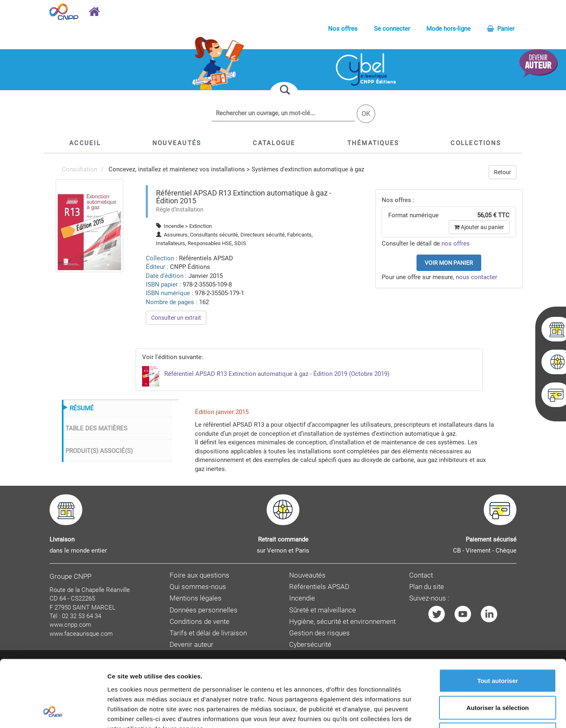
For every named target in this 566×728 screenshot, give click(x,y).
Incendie (302, 598)
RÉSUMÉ (82, 408)
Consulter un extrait (176, 318)
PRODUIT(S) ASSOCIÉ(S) (99, 451)
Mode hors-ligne (448, 29)
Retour (503, 172)
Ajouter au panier (479, 227)
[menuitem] (89, 225)
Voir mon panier (449, 263)
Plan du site (427, 587)
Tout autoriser (498, 620)
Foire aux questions (199, 575)
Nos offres (343, 29)
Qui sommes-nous (198, 587)
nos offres (456, 243)
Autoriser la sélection (498, 647)
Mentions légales (196, 598)
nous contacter (477, 277)
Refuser (498, 674)
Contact (421, 575)
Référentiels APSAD (319, 587)
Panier (501, 29)
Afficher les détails (451, 712)
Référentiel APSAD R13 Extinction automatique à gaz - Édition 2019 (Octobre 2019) (266, 374)
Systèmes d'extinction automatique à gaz (308, 169)
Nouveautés (307, 575)
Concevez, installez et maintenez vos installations (177, 169)
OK (366, 114)
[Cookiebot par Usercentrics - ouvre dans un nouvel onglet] (53, 712)
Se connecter (392, 29)
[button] (274, 143)
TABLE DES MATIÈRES (96, 428)
